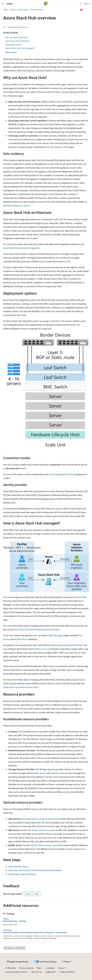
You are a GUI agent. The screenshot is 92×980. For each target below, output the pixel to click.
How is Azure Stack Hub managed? (20, 48)
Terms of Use (37, 972)
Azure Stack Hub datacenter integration (21, 248)
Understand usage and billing (22, 874)
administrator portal (60, 645)
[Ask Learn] (81, 10)
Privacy (61, 968)
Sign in (87, 3)
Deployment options (14, 45)
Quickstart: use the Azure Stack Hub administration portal (35, 870)
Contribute (50, 968)
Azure (13, 10)
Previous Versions (26, 968)
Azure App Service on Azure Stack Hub (39, 819)
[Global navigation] (3, 4)
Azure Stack (23, 10)
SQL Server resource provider (41, 830)
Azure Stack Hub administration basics (21, 687)
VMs (50, 635)
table (48, 773)
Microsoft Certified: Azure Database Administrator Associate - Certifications (35, 932)
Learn (5, 10)
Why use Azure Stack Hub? (16, 37)
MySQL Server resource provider (46, 845)
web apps (58, 635)
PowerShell (81, 597)
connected (54, 474)
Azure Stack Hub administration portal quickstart (37, 629)
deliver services (42, 649)
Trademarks (50, 972)
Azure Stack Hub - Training (14, 921)
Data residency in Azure (18, 205)
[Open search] (80, 4)
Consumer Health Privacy (16, 972)
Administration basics (18, 866)
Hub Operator (36, 10)
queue (42, 773)
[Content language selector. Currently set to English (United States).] (18, 962)
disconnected (69, 474)
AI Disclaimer (11, 968)
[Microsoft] (46, 4)
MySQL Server (21, 639)
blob (36, 773)
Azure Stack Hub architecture (18, 41)
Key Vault (60, 773)
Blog (39, 968)
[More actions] (86, 10)
